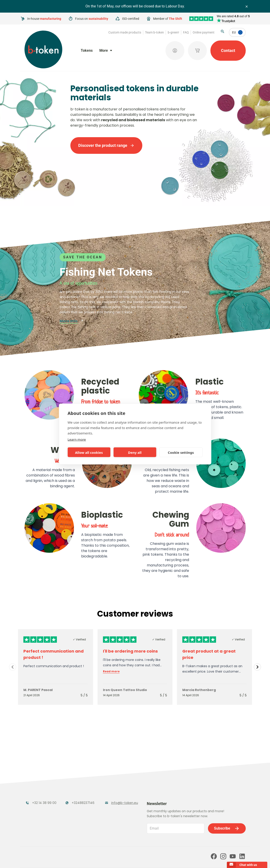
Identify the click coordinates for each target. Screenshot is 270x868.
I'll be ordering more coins (130, 651)
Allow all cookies (89, 452)
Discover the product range (106, 145)
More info (72, 321)
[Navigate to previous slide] (13, 667)
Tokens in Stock (119, 780)
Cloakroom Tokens (75, 792)
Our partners (80, 839)
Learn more (77, 439)
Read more (111, 671)
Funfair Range (38, 789)
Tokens (87, 50)
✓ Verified (79, 639)
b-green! (173, 32)
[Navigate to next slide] (257, 667)
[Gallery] (135, 667)
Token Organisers (35, 806)
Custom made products (125, 32)
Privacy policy (140, 858)
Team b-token (154, 32)
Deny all (135, 452)
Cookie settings (181, 452)
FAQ (186, 32)
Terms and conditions (111, 858)
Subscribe (227, 792)
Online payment (204, 32)
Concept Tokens (80, 804)
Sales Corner (116, 804)
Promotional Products (116, 792)
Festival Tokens (79, 780)
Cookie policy (164, 858)
